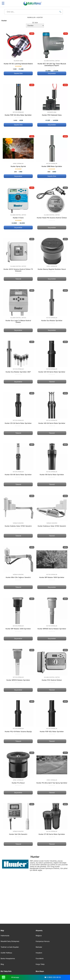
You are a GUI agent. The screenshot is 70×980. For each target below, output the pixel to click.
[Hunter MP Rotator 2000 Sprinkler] (18, 615)
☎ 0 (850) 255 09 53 (53, 977)
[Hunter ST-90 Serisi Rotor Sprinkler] (52, 820)
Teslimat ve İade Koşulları (10, 947)
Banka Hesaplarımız (8, 958)
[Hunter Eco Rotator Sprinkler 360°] (18, 358)
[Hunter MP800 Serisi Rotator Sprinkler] (52, 615)
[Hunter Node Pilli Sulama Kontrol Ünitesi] (52, 204)
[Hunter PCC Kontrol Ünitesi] (52, 666)
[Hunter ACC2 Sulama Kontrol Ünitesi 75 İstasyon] (18, 256)
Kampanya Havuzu (43, 941)
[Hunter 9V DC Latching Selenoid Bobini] (18, 51)
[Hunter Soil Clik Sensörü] (18, 820)
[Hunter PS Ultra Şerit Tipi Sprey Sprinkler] (52, 769)
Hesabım (39, 953)
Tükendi (18, 279)
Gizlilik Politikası (6, 953)
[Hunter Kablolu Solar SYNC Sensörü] (18, 512)
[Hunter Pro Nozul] (18, 769)
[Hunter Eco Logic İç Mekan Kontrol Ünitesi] (18, 307)
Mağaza (39, 936)
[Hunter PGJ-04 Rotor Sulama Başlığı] (18, 718)
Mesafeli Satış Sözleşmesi (10, 941)
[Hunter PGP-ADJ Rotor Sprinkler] (52, 718)
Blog (2, 964)
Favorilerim (40, 958)
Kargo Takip (40, 964)
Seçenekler (52, 73)
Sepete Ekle (18, 73)
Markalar (39, 947)
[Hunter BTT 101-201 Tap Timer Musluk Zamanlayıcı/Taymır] (52, 52)
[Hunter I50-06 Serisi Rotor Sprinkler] (18, 461)
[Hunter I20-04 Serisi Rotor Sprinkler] (52, 358)
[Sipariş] (35, 26)
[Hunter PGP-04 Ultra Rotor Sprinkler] (18, 102)
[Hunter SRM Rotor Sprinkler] (52, 154)
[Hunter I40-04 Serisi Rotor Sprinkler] (52, 409)
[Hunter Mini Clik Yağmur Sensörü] (18, 563)
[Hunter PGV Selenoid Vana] (52, 102)
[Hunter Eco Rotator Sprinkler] (52, 307)
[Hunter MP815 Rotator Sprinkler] (18, 666)
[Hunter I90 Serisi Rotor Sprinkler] (52, 461)
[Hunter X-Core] (18, 205)
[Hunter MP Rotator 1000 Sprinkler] (52, 563)
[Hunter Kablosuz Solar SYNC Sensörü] (52, 512)
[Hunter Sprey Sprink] (18, 154)
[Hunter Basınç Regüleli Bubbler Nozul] (52, 255)
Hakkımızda (5, 936)
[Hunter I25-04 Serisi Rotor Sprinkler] (18, 409)
